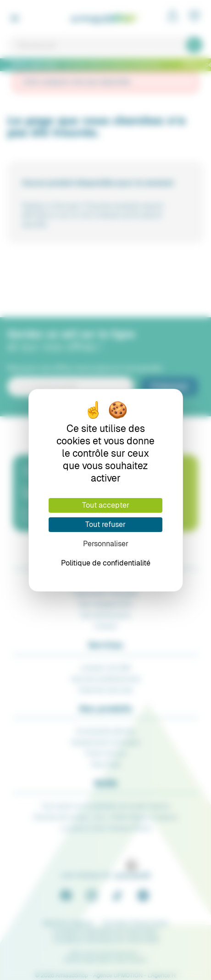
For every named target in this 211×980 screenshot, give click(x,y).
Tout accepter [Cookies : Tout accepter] (106, 505)
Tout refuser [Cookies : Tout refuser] (105, 524)
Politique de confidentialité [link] (106, 563)
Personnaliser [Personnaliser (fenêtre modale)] (106, 544)
